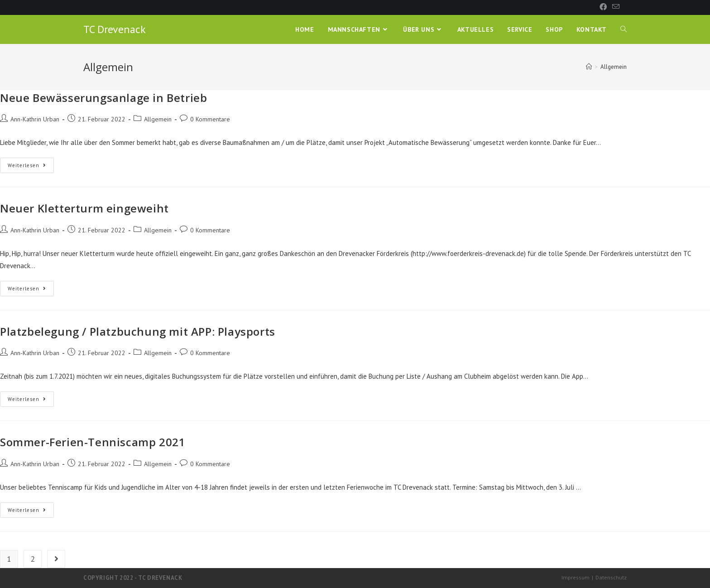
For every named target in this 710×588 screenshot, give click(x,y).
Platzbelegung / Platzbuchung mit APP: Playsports (138, 331)
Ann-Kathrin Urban (35, 119)
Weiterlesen (31, 167)
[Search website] (624, 29)
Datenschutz (611, 577)
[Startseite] (589, 67)
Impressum (576, 577)
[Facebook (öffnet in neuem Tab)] (603, 7)
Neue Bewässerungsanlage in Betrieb (103, 98)
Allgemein (158, 119)
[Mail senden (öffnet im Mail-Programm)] (614, 7)
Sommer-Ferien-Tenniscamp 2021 (93, 442)
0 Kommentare (210, 119)
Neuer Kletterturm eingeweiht (84, 208)
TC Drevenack (115, 29)
